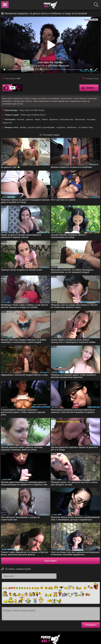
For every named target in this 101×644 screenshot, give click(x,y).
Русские (21, 119)
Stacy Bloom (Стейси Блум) (32, 110)
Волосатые (80, 119)
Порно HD (7, 123)
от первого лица (86, 127)
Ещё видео (50, 561)
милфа (23, 127)
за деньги (61, 127)
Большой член (67, 119)
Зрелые (29, 119)
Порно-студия (12, 115)
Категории (10, 119)
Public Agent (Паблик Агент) (33, 115)
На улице (91, 119)
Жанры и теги (11, 127)
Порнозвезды (11, 110)
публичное (72, 127)
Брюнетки (54, 119)
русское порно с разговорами (41, 127)
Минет (45, 119)
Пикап (38, 119)
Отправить (91, 625)
